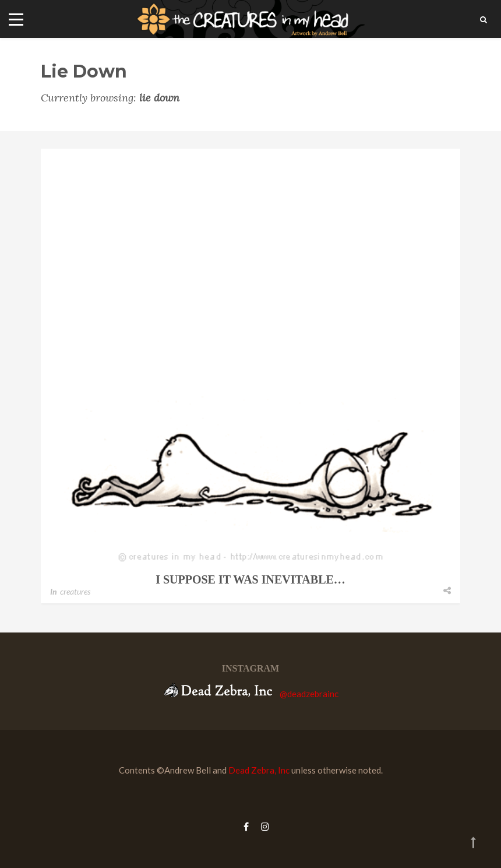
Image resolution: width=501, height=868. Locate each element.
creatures (75, 591)
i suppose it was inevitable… (250, 579)
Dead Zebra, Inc (259, 770)
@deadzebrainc (309, 694)
